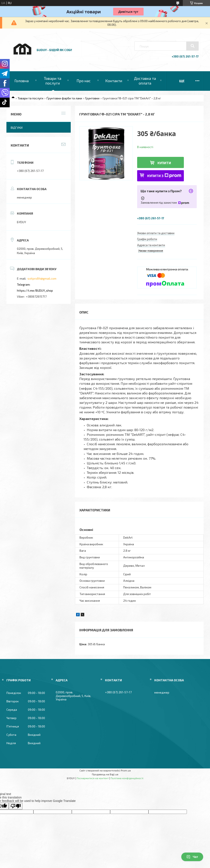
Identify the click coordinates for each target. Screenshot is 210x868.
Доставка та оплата (145, 81)
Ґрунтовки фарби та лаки (64, 98)
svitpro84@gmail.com (42, 278)
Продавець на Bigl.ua (105, 774)
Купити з (164, 176)
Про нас (84, 81)
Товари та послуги (53, 81)
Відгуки (17, 128)
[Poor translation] (16, 806)
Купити (164, 163)
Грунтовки (92, 98)
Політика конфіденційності (127, 778)
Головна (22, 81)
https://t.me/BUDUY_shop (35, 290)
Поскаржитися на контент (93, 778)
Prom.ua (126, 770)
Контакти (114, 81)
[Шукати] (192, 46)
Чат (192, 857)
